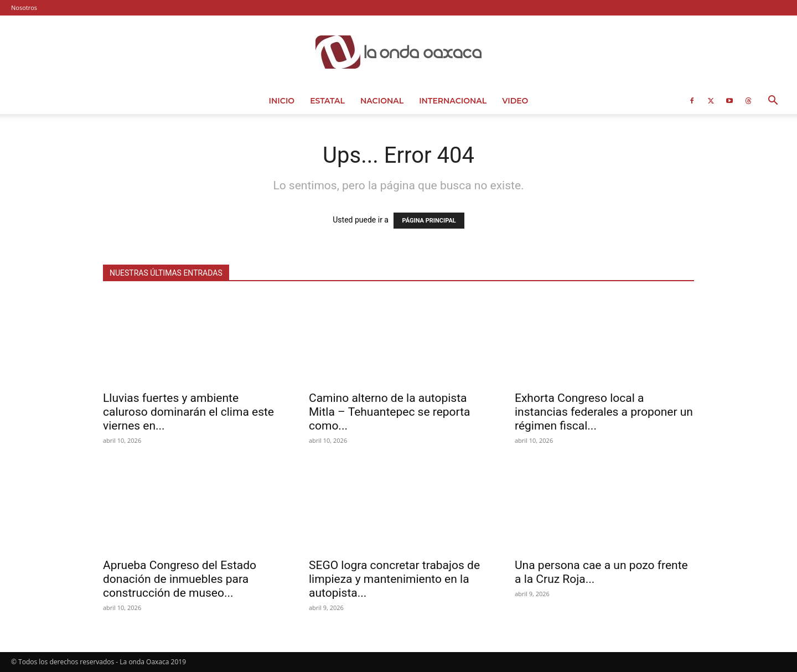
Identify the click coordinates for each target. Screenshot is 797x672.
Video (515, 101)
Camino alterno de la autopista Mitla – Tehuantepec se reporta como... (390, 412)
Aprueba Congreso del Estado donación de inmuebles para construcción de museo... (180, 579)
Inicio (282, 101)
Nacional (382, 101)
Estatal (327, 101)
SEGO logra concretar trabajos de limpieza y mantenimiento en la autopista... (394, 579)
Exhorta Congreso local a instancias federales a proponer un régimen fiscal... (604, 412)
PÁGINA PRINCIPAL (429, 221)
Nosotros (24, 7)
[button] (773, 102)
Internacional (453, 101)
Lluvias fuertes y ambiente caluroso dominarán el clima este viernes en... (188, 412)
